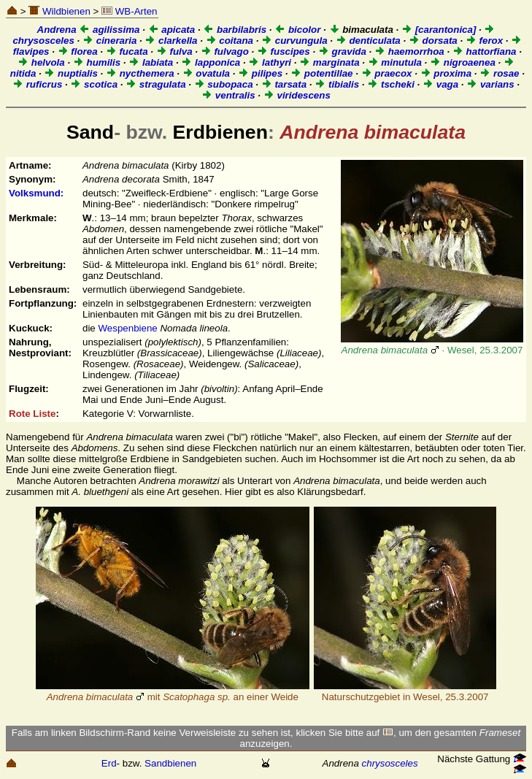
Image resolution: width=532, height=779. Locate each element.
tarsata (284, 84)
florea (78, 51)
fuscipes (284, 51)
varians (490, 84)
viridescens (297, 95)
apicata (172, 30)
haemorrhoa (409, 51)
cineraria (109, 41)
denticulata (368, 41)
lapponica (211, 62)
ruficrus (37, 84)
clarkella (171, 41)
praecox (387, 73)
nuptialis (71, 73)
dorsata (433, 41)
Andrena (57, 30)
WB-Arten (129, 11)
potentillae (321, 73)
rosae (499, 73)
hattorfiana (485, 51)
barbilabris (235, 30)
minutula (395, 62)
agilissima (109, 30)
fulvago (225, 51)
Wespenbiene (127, 328)
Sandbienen (170, 763)
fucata (127, 51)
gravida (342, 51)
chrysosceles (390, 763)
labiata (151, 62)
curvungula (294, 41)
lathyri (270, 62)
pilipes (260, 73)
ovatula (206, 73)
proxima (446, 73)
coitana (230, 41)
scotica (94, 84)
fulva (174, 51)
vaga (440, 84)
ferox (484, 41)
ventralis (228, 95)
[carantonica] (439, 30)
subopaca (224, 84)
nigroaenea (463, 62)
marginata (329, 62)
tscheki (391, 84)
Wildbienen (59, 11)
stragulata (155, 84)
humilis (97, 62)
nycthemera (140, 73)
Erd (109, 763)
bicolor (297, 30)
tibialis (337, 84)
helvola (41, 62)
